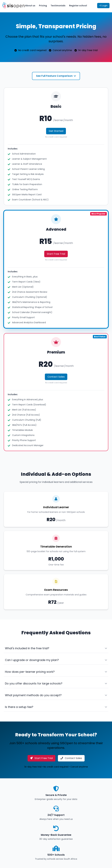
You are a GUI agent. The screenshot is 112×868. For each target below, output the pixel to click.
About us (30, 6)
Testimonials (58, 6)
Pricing (43, 6)
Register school (78, 6)
